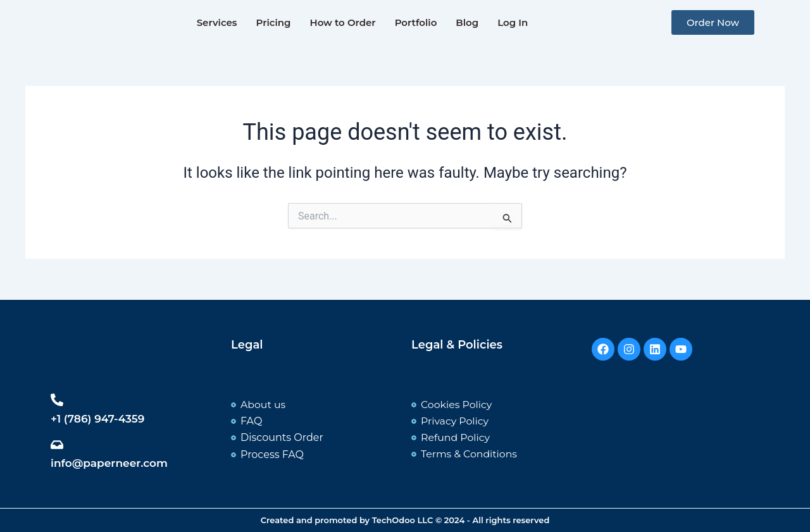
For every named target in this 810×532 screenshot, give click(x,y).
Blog (467, 22)
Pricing (274, 22)
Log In (513, 22)
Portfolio (416, 22)
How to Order (342, 22)
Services (217, 22)
